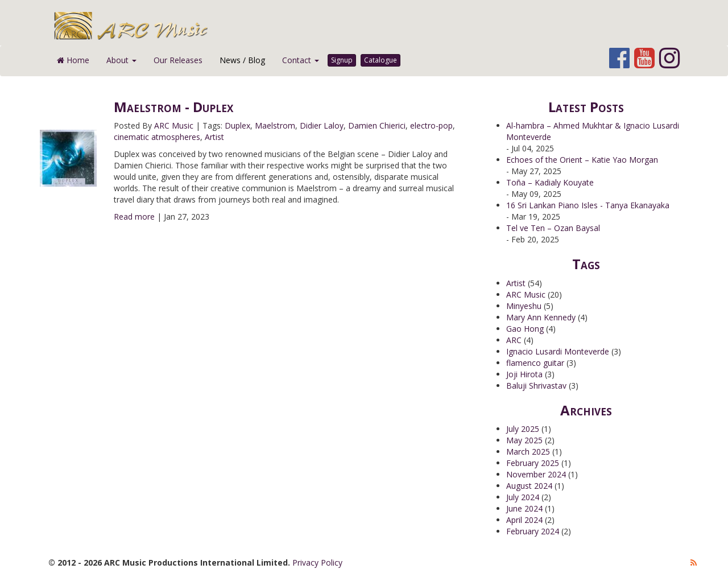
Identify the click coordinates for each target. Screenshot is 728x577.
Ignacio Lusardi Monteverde (558, 351)
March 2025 (528, 452)
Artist (214, 137)
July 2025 (523, 429)
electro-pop (431, 125)
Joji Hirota (524, 374)
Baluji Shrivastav (536, 386)
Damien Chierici (377, 125)
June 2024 (524, 508)
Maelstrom (275, 125)
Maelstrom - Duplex (173, 107)
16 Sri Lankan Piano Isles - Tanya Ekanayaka (588, 205)
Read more (134, 217)
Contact (301, 60)
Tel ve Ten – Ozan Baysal (553, 228)
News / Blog (242, 60)
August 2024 (529, 486)
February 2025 (533, 463)
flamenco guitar (535, 363)
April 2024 (524, 520)
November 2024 (536, 474)
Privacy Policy (317, 562)
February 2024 (533, 531)
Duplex (237, 125)
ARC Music (174, 125)
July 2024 (523, 497)
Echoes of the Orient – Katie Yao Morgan (582, 160)
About (121, 60)
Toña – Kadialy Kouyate (550, 182)
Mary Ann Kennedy (541, 317)
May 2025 (524, 440)
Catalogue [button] (380, 60)
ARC (514, 340)
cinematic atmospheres (157, 137)
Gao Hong (525, 329)
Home (73, 60)
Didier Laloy (322, 125)
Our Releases (178, 60)
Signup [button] (342, 60)
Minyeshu (524, 306)
